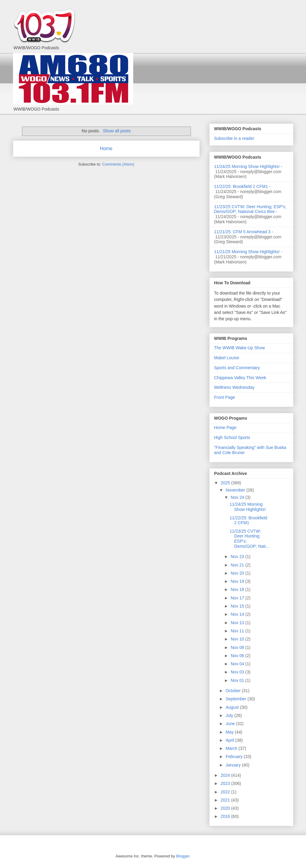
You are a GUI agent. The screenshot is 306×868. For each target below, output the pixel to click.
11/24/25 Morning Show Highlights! (247, 166)
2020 (226, 808)
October (234, 691)
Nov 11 (238, 631)
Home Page (225, 428)
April (230, 740)
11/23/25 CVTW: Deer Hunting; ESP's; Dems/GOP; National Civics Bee (250, 209)
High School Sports (232, 437)
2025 (226, 483)
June (231, 724)
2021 (226, 800)
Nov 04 (238, 664)
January (234, 765)
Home (106, 148)
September (237, 699)
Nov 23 (238, 557)
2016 (226, 816)
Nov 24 (238, 497)
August (233, 707)
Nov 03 (238, 672)
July (230, 715)
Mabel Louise (227, 358)
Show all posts (117, 131)
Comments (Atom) (118, 164)
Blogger (183, 856)
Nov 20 (238, 573)
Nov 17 (238, 598)
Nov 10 (238, 639)
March (232, 748)
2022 (226, 792)
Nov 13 (238, 623)
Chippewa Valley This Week (240, 378)
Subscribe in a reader (234, 138)
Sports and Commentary (237, 368)
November (236, 490)
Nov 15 (238, 606)
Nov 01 (238, 680)
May (230, 732)
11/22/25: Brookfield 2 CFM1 (241, 186)
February (235, 757)
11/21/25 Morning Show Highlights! (247, 252)
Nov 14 (238, 614)
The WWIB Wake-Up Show (240, 348)
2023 (226, 783)
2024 (226, 775)
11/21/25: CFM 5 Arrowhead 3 (242, 232)
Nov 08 (238, 647)
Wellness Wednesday (234, 387)
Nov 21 (238, 565)
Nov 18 (238, 589)
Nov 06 (238, 656)
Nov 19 (238, 581)
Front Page (225, 397)
